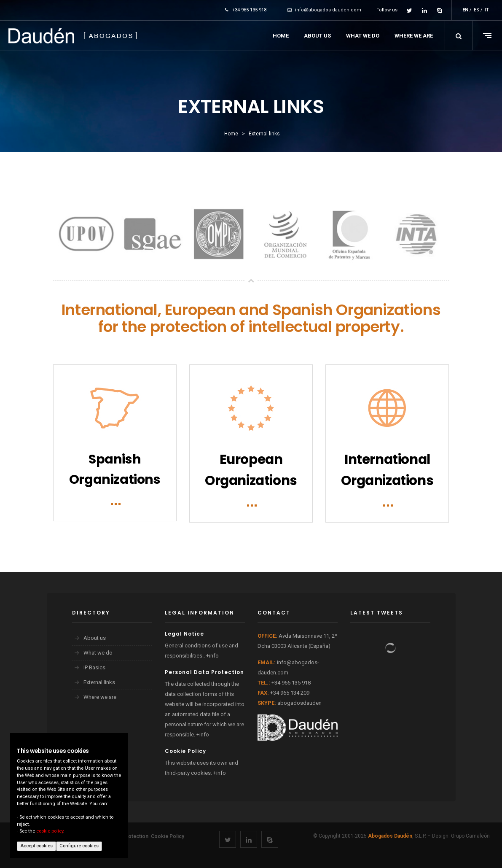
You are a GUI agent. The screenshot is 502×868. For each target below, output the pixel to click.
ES (476, 10)
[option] (86, 234)
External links (99, 682)
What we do (98, 653)
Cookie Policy (168, 836)
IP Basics (94, 667)
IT (487, 10)
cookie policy (50, 831)
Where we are (100, 697)
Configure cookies (79, 846)
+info (212, 656)
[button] (459, 35)
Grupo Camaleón (470, 836)
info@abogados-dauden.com (324, 10)
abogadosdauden (299, 703)
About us (95, 638)
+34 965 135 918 (246, 10)
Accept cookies (36, 846)
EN (465, 10)
